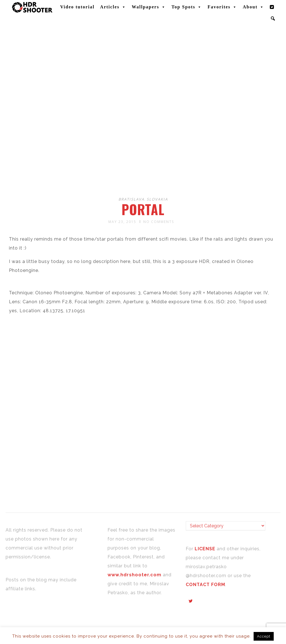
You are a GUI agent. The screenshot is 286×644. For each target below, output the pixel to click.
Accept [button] (264, 636)
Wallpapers (149, 7)
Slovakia (157, 199)
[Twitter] (272, 7)
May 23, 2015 (122, 222)
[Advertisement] (144, 148)
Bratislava (131, 199)
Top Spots (187, 7)
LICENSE (206, 549)
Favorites (222, 7)
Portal (143, 209)
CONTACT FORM (205, 585)
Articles (113, 7)
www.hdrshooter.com (134, 575)
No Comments (159, 222)
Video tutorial (77, 7)
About (253, 7)
